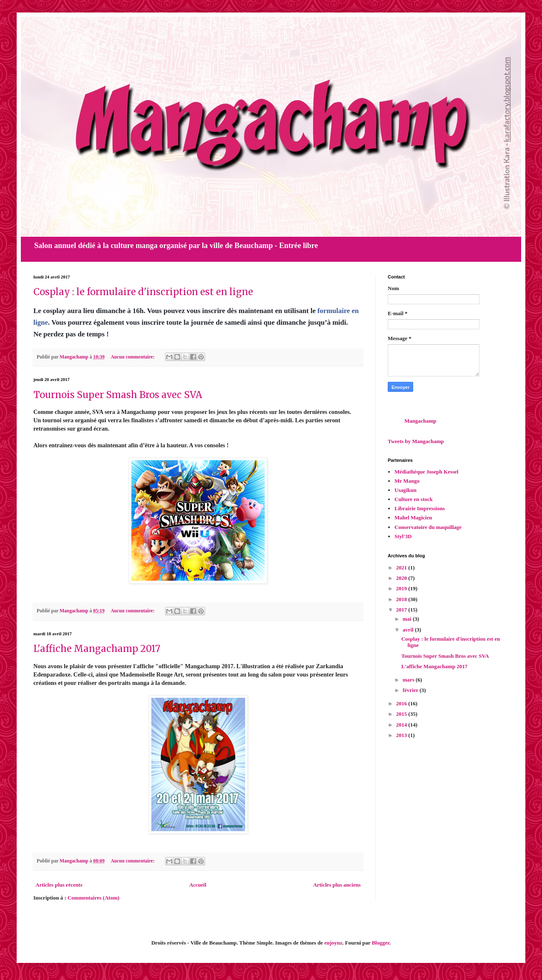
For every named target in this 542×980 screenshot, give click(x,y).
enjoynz (333, 943)
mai (408, 619)
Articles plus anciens (337, 885)
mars (409, 680)
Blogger (381, 943)
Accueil (198, 885)
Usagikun (405, 490)
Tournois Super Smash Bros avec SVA (118, 395)
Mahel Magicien (413, 518)
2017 (402, 610)
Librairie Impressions (420, 508)
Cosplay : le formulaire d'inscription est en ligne (143, 292)
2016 (402, 703)
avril (409, 630)
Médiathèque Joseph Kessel (426, 472)
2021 (402, 568)
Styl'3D (403, 536)
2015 (402, 714)
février (411, 690)
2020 (402, 578)
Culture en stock (413, 499)
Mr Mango (407, 481)
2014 (402, 725)
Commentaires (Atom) (93, 898)
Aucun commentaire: (133, 357)
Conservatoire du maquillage (428, 527)
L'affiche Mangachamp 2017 (97, 649)
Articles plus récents (59, 885)
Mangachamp (420, 421)
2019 (402, 588)
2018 (402, 599)
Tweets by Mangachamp (416, 441)
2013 (402, 735)
